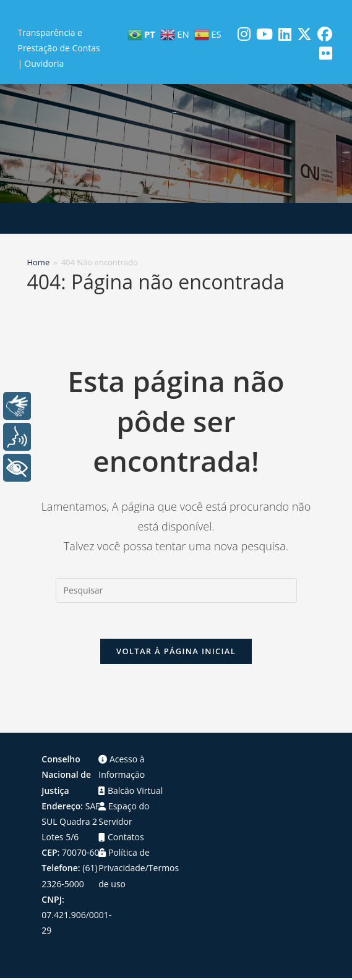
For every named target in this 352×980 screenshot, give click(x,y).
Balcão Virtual (131, 792)
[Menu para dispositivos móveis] (176, 218)
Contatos (121, 839)
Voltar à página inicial (176, 653)
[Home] (38, 262)
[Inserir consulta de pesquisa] (176, 590)
